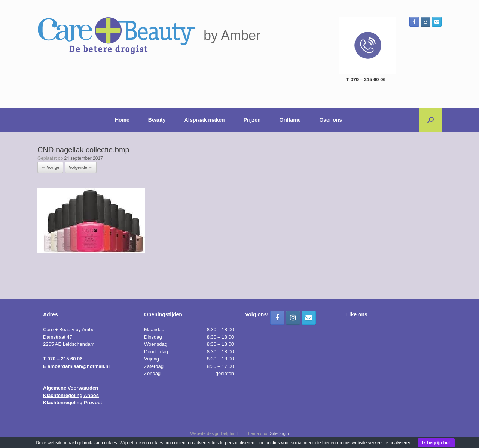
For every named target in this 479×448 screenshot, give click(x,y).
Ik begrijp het (436, 443)
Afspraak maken (205, 120)
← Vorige (50, 167)
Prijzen (252, 120)
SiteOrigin (279, 433)
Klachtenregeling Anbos (71, 395)
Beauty (157, 120)
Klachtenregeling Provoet (72, 403)
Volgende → (81, 167)
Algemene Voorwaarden (71, 388)
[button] (431, 120)
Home (122, 120)
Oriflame (290, 120)
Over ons (331, 120)
